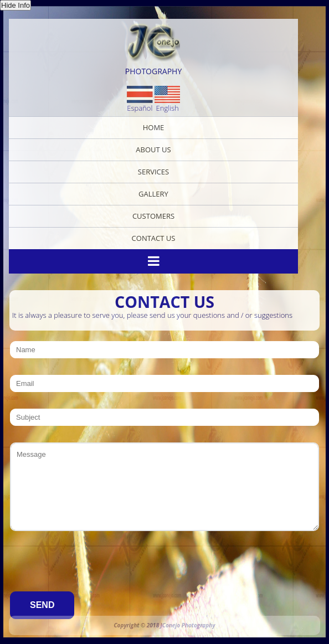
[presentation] (94, 569)
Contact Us (154, 238)
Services (153, 172)
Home (154, 127)
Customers (153, 216)
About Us (153, 150)
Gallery (153, 194)
